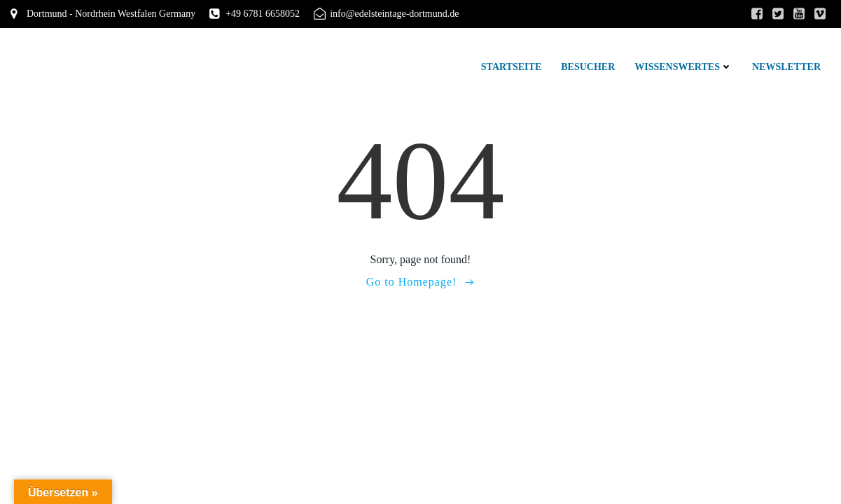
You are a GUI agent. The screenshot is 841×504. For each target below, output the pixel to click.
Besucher (588, 67)
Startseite (511, 67)
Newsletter (786, 67)
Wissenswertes (683, 67)
